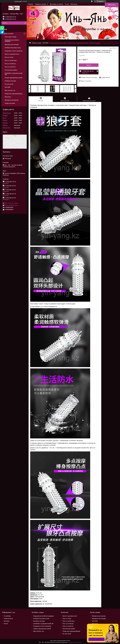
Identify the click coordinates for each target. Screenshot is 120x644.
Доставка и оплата (56, 4)
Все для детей (9, 84)
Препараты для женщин (12, 45)
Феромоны (8, 97)
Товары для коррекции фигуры (14, 94)
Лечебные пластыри (10, 81)
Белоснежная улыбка (11, 70)
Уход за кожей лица (11, 60)
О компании (7, 616)
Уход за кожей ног (10, 67)
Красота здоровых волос (12, 54)
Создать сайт (18, 1)
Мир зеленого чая (10, 90)
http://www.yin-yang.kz (11, 203)
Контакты (74, 4)
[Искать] (25, 23)
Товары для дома (10, 103)
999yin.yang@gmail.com (11, 205)
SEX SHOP (46, 43)
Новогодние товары (10, 37)
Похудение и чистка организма (14, 51)
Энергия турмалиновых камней (13, 78)
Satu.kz (68, 641)
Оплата (6, 624)
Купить (89, 65)
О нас (67, 4)
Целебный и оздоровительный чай (13, 74)
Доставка (7, 621)
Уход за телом (9, 57)
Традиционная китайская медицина (12, 41)
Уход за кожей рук (10, 64)
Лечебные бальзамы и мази (13, 48)
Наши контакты (8, 619)
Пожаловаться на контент (74, 642)
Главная (30, 4)
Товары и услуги (41, 4)
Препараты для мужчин (12, 100)
